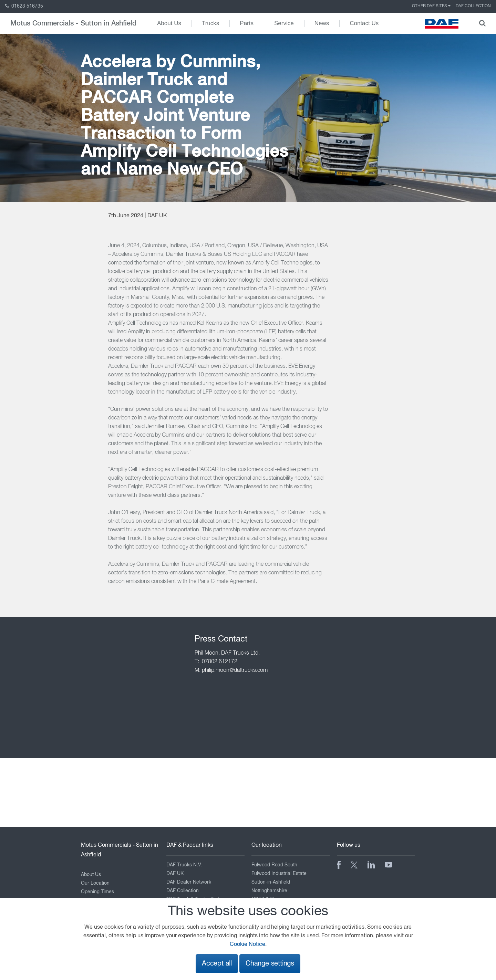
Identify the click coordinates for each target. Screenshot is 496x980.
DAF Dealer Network (189, 882)
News (322, 23)
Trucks (210, 23)
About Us (169, 23)
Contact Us (364, 23)
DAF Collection (473, 6)
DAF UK (175, 874)
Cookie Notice (247, 945)
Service (284, 23)
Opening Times (97, 892)
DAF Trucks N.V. (184, 865)
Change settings (270, 964)
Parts (247, 23)
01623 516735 (24, 6)
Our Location (95, 883)
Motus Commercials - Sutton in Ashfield (73, 23)
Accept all (217, 964)
